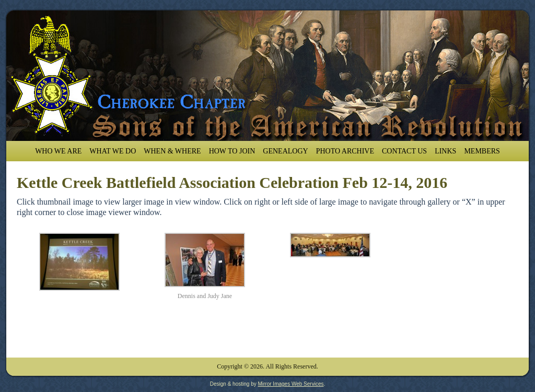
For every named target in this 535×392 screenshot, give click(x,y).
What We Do (113, 151)
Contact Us (404, 151)
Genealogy (285, 151)
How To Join (232, 151)
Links (445, 151)
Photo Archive (345, 151)
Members (482, 151)
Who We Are (58, 151)
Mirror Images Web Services (290, 384)
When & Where (172, 151)
